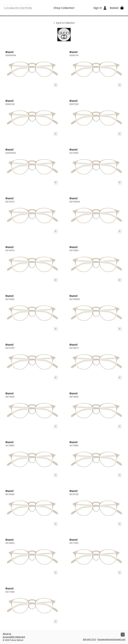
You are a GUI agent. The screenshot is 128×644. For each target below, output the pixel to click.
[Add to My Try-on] (56, 85)
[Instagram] (123, 635)
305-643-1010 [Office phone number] (89, 639)
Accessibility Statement (14, 637)
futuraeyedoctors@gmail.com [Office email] (111, 639)
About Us (7, 634)
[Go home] (18, 8)
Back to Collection (64, 23)
